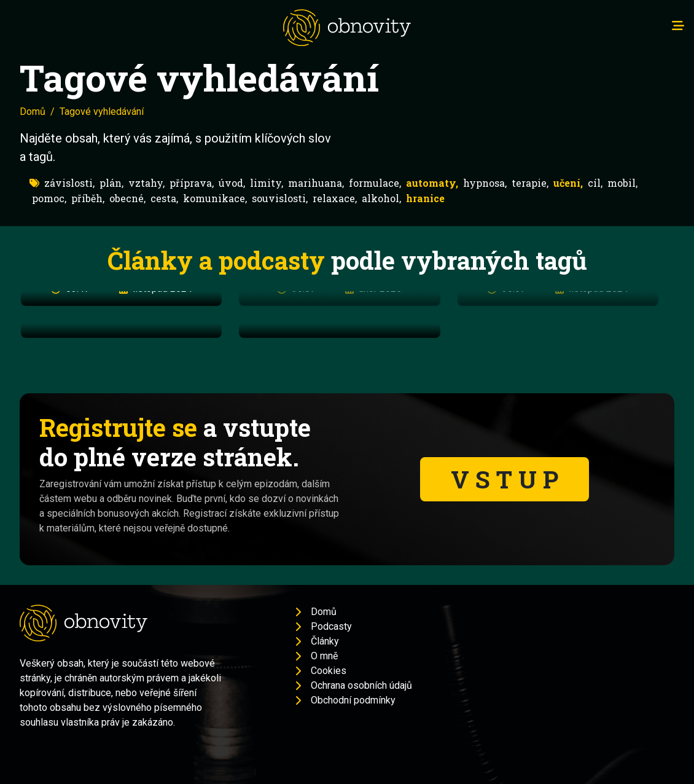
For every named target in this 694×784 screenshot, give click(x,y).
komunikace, (215, 198)
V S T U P (505, 479)
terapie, (530, 183)
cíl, (595, 183)
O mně (324, 656)
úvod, (232, 183)
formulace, (375, 183)
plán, (111, 183)
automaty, (432, 183)
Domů (33, 112)
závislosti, (69, 183)
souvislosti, (280, 198)
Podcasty (331, 626)
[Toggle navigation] (678, 26)
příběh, (88, 198)
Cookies (329, 671)
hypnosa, (485, 183)
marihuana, (316, 183)
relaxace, (335, 198)
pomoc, (49, 198)
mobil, (622, 183)
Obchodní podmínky (353, 700)
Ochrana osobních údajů (361, 685)
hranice (425, 198)
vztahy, (146, 183)
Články (325, 641)
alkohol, (381, 198)
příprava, (192, 183)
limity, (267, 183)
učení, (568, 183)
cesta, (164, 198)
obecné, (127, 198)
